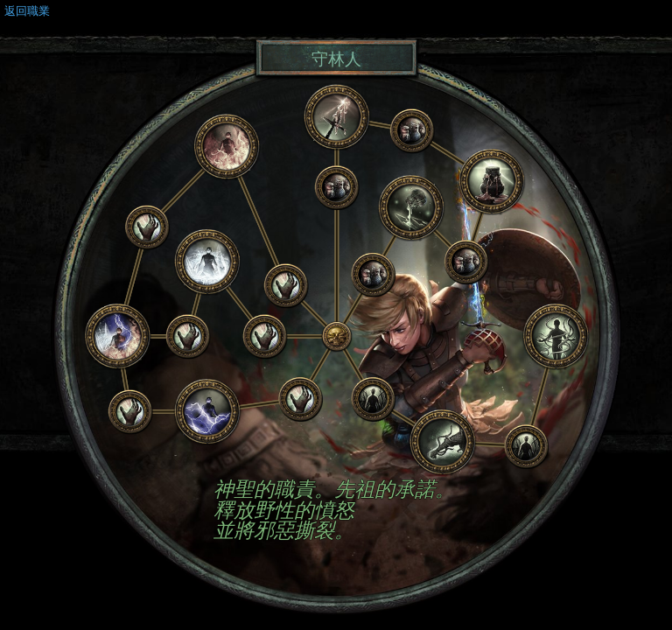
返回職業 (27, 11)
